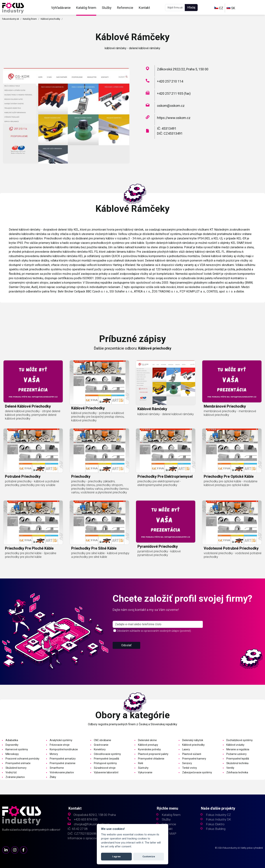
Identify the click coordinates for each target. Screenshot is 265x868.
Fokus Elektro (215, 824)
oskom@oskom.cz (171, 106)
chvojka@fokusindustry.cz (92, 824)
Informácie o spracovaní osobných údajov (96, 838)
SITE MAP (169, 834)
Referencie (125, 8)
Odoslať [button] (126, 659)
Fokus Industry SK (218, 819)
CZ (219, 8)
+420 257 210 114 (170, 81)
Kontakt (144, 8)
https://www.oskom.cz (174, 118)
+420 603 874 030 (86, 819)
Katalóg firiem (86, 8)
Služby (107, 8)
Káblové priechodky (50, 19)
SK (231, 8)
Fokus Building (216, 829)
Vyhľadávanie (61, 8)
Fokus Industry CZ (218, 815)
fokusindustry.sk (11, 19)
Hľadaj (191, 7)
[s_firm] (158, 639)
